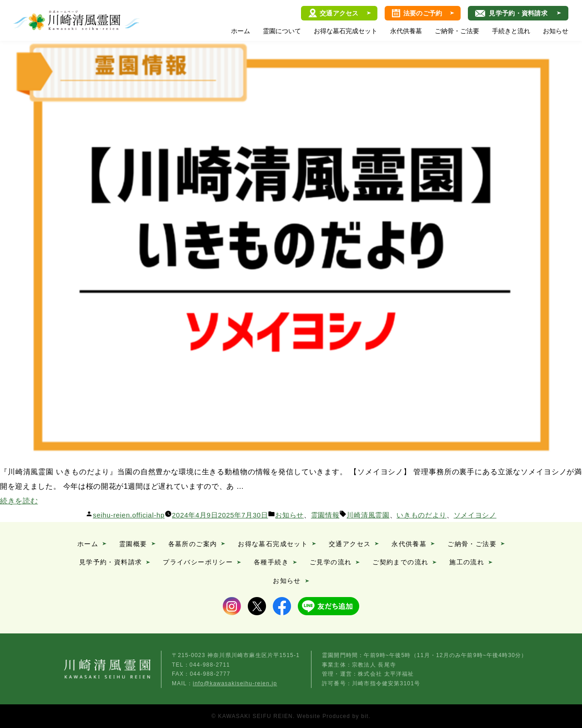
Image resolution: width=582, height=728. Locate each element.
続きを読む (19, 501)
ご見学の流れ (331, 562)
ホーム (241, 31)
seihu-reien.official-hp (129, 515)
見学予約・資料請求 (518, 13)
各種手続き (271, 562)
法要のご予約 (423, 13)
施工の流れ (467, 562)
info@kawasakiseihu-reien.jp (235, 683)
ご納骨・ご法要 (457, 31)
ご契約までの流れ (400, 562)
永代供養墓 (406, 31)
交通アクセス (339, 13)
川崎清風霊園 (76, 20)
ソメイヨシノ (475, 515)
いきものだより (421, 515)
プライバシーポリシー (198, 562)
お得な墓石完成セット (346, 31)
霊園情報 (325, 515)
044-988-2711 (210, 665)
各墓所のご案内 (193, 544)
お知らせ (556, 31)
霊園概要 (133, 544)
